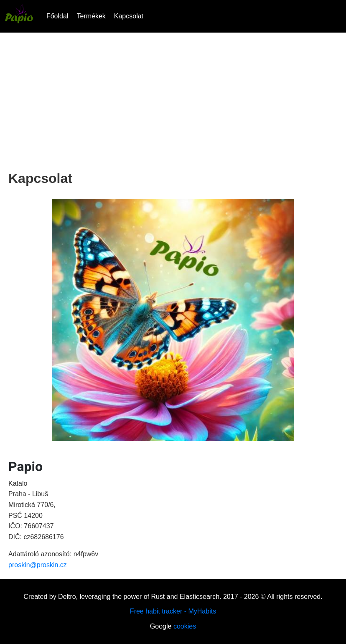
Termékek (91, 16)
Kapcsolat (129, 16)
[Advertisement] (173, 99)
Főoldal (57, 16)
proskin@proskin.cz (38, 565)
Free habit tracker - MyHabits (173, 611)
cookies (185, 626)
